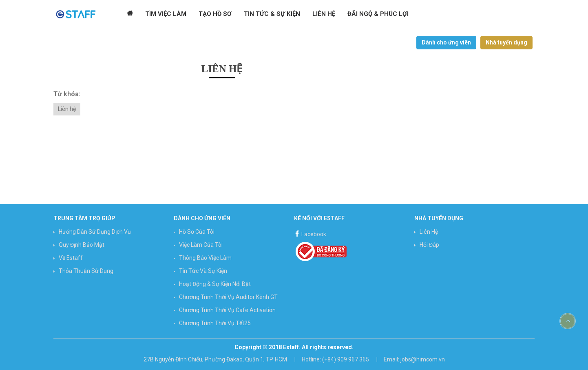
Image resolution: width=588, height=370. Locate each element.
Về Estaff (71, 258)
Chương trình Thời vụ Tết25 (215, 323)
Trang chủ (130, 14)
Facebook (310, 233)
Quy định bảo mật (82, 245)
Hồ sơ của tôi (197, 232)
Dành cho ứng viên (446, 42)
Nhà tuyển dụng (506, 42)
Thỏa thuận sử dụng (86, 271)
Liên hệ (323, 14)
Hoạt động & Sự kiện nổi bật (215, 284)
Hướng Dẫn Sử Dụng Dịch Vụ (95, 232)
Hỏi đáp (429, 245)
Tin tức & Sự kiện (272, 14)
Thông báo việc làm (205, 258)
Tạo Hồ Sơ (215, 14)
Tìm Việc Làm (166, 14)
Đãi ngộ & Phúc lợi (378, 14)
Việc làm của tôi (201, 245)
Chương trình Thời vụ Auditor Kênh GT (228, 297)
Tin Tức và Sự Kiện (203, 271)
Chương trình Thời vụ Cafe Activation (227, 310)
